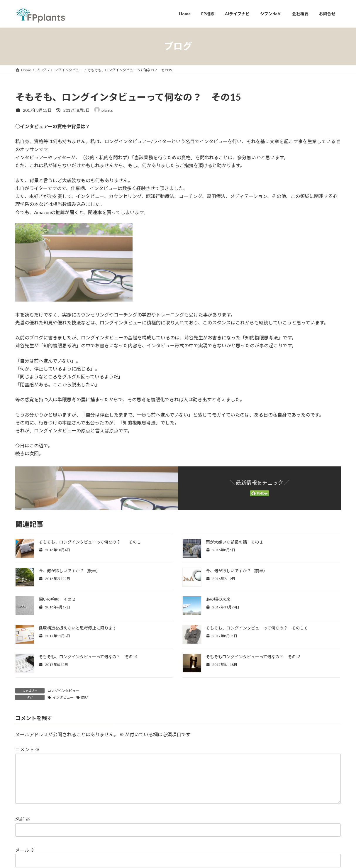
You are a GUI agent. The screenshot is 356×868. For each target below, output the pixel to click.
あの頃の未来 (218, 599)
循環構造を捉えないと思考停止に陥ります (78, 628)
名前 (23, 829)
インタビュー (63, 697)
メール (25, 859)
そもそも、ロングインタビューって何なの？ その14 (88, 657)
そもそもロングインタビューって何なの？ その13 (253, 657)
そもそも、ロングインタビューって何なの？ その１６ (257, 628)
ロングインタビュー (63, 691)
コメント (27, 749)
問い (85, 697)
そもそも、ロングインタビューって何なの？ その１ (90, 542)
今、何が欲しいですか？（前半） (237, 571)
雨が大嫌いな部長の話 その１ (235, 542)
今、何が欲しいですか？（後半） (69, 571)
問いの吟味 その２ (57, 599)
